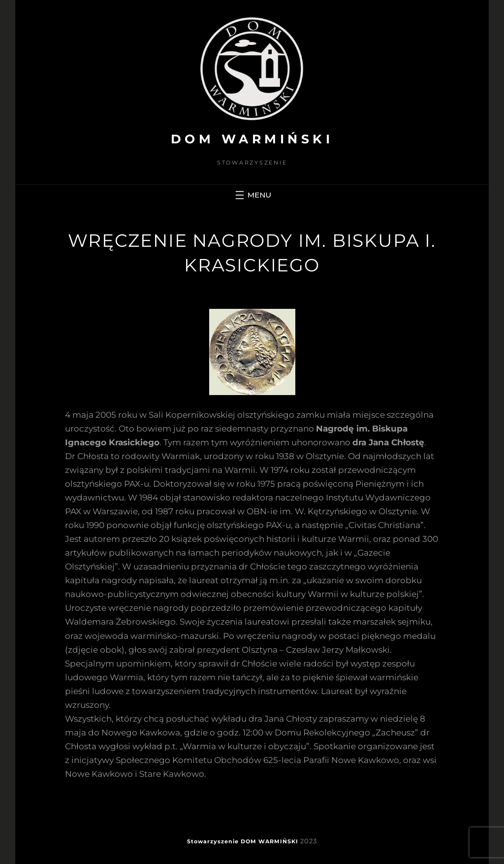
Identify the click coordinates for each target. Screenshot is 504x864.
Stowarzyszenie (213, 841)
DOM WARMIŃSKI (252, 139)
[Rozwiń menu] (252, 195)
